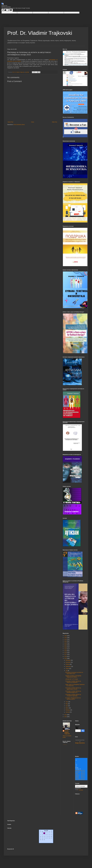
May (67, 704)
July (67, 671)
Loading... (65, 745)
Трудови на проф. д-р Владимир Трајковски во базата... (73, 676)
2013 (66, 717)
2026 (66, 636)
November (68, 662)
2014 (66, 715)
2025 (66, 638)
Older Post (55, 122)
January (68, 712)
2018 (66, 652)
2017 (66, 654)
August (67, 669)
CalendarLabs (46, 845)
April (67, 706)
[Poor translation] (10, 10)
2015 (66, 658)
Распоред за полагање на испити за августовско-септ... (74, 673)
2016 (66, 656)
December (68, 660)
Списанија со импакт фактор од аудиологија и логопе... (73, 688)
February (68, 710)
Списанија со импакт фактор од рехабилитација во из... (73, 692)
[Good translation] (4, 10)
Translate (79, 790)
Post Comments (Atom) (19, 125)
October (68, 664)
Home (33, 122)
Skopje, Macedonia (80, 742)
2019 (66, 650)
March (67, 708)
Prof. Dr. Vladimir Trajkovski (40, 33)
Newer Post (10, 122)
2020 (66, 648)
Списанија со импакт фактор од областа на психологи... (73, 682)
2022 (66, 644)
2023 (66, 642)
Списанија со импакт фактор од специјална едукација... (73, 695)
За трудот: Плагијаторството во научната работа (73, 698)
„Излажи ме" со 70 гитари (72, 679)
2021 (66, 646)
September (68, 666)
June (67, 702)
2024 (66, 640)
